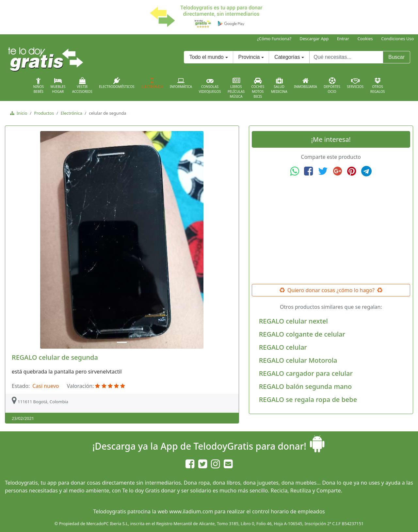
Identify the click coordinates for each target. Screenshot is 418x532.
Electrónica (152, 83)
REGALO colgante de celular (302, 334)
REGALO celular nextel (293, 321)
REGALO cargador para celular (306, 373)
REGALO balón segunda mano (305, 386)
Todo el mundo (207, 57)
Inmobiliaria (305, 83)
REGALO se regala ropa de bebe (308, 399)
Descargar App (314, 39)
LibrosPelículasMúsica (236, 88)
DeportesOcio (332, 86)
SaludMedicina (279, 86)
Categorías (287, 57)
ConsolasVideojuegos (210, 86)
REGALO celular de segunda (55, 357)
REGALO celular (283, 347)
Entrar (343, 39)
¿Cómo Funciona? (274, 39)
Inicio (21, 113)
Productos (44, 113)
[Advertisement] (331, 230)
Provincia (249, 57)
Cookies (365, 39)
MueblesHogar (58, 86)
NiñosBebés (38, 86)
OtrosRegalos (378, 86)
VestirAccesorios (82, 86)
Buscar (396, 57)
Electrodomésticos (117, 83)
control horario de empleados (289, 511)
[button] (25, 240)
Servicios (355, 83)
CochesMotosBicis (258, 88)
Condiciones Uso (397, 39)
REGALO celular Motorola (298, 360)
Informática (181, 83)
